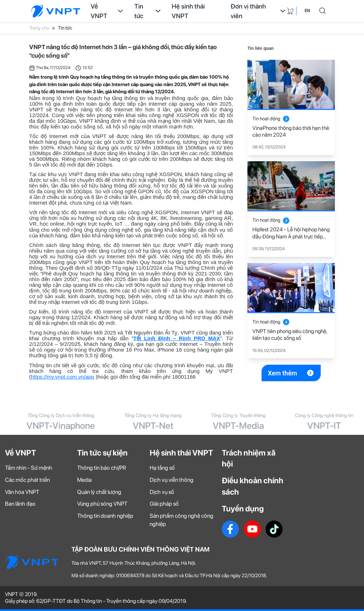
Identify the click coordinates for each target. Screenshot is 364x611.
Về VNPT (108, 11)
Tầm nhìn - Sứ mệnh (29, 468)
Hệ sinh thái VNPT (188, 11)
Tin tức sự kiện (102, 453)
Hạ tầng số (162, 468)
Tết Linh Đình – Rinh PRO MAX (177, 338)
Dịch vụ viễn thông (172, 480)
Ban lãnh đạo (20, 504)
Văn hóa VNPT (22, 492)
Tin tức (148, 11)
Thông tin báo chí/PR (102, 468)
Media (84, 480)
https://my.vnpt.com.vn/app (63, 377)
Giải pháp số (164, 504)
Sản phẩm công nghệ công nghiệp (181, 520)
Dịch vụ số (162, 492)
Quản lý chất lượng (99, 492)
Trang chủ (39, 28)
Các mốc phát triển (27, 480)
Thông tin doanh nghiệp (105, 516)
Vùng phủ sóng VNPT (102, 504)
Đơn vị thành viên (259, 11)
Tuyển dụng (243, 509)
